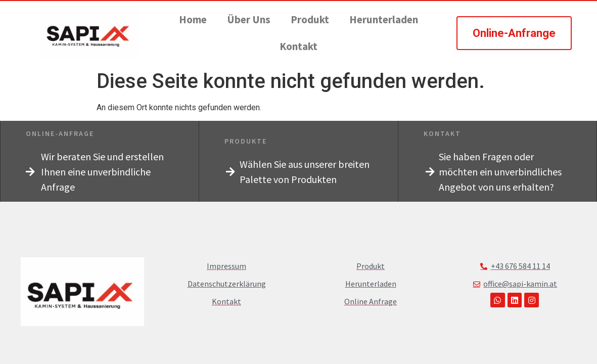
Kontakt (298, 46)
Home (193, 19)
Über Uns (249, 19)
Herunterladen (384, 19)
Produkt (310, 19)
